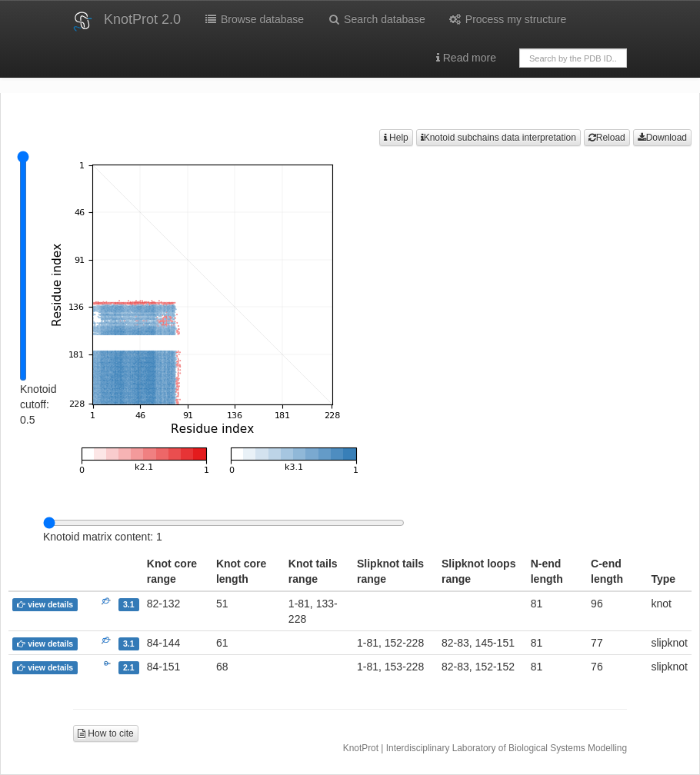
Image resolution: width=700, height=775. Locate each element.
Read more (466, 58)
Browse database (254, 19)
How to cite (106, 733)
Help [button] (396, 138)
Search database (376, 19)
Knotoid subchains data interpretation (498, 138)
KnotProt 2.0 (142, 19)
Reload (607, 138)
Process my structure (507, 19)
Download (662, 138)
